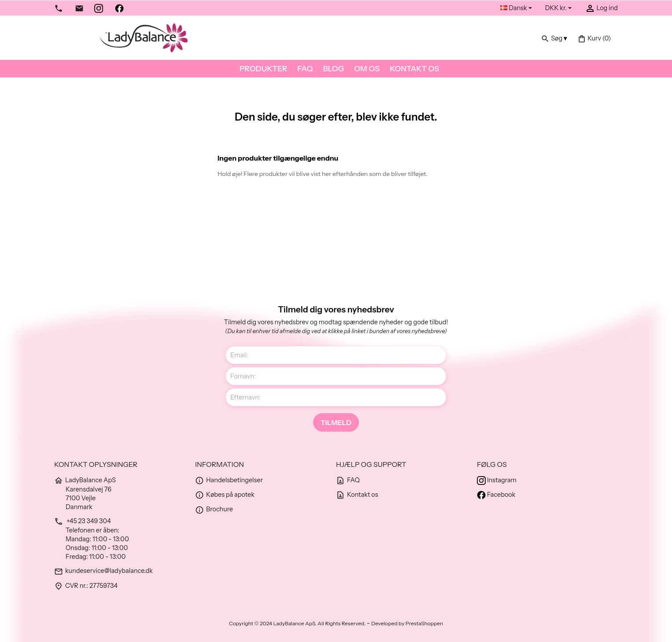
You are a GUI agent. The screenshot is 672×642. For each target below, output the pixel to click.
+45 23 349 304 (83, 521)
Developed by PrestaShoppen (407, 623)
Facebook (496, 495)
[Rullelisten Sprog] (517, 8)
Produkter (264, 68)
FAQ (305, 68)
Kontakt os (414, 68)
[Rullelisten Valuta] (560, 8)
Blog (333, 68)
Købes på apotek (225, 495)
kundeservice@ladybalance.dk (103, 571)
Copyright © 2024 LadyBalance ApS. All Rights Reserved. (298, 623)
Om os (367, 68)
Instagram (497, 480)
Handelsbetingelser (229, 480)
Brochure (214, 509)
